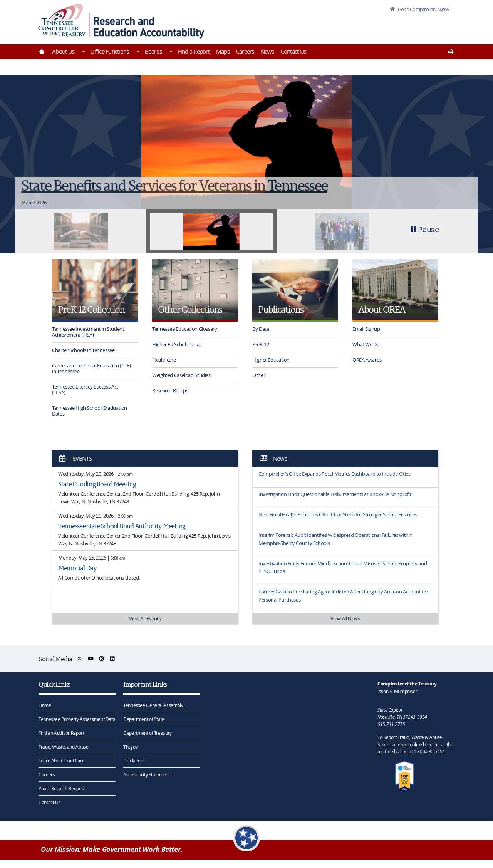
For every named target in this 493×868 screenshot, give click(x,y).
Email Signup (366, 329)
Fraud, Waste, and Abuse (63, 747)
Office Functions (109, 51)
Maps (223, 51)
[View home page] (62, 20)
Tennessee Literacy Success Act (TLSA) (85, 390)
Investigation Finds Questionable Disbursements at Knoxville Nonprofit (335, 494)
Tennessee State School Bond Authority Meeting (122, 526)
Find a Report (194, 51)
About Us (63, 51)
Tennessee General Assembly (153, 705)
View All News (345, 618)
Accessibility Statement (146, 774)
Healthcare (164, 360)
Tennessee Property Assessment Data (77, 719)
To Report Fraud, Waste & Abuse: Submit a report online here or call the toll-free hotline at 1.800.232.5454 (415, 744)
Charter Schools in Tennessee (83, 350)
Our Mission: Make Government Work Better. (112, 849)
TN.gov (130, 747)
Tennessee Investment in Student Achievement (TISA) (88, 332)
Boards (153, 51)
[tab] (81, 231)
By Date (261, 329)
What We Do (366, 344)
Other (259, 375)
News (267, 51)
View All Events (145, 618)
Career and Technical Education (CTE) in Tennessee (91, 368)
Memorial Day (77, 568)
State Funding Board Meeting (97, 484)
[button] (425, 231)
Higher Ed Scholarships (177, 344)
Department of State (144, 719)
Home (45, 705)
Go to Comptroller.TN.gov (423, 9)
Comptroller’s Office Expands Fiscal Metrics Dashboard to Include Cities (334, 474)
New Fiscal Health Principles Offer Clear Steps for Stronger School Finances (338, 514)
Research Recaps (170, 390)
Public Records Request (62, 788)
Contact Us (294, 51)
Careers (245, 51)
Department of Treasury (148, 733)
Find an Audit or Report (61, 733)
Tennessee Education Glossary (185, 329)
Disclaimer (134, 761)
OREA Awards (367, 360)
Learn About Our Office (62, 761)
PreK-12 (261, 344)
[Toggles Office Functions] (137, 52)
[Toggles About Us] (83, 52)
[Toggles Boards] (170, 52)
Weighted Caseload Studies (181, 375)
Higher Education (271, 360)
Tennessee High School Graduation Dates (90, 411)
